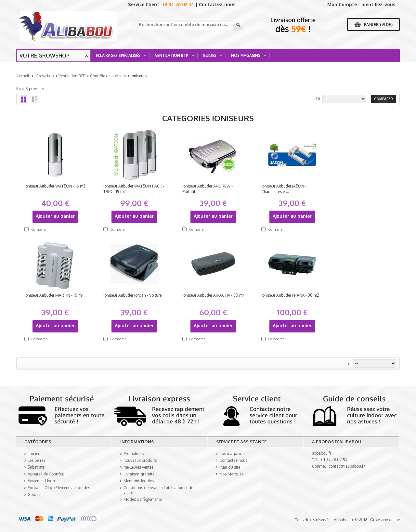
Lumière (34, 454)
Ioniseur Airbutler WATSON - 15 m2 (55, 186)
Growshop (45, 76)
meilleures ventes (138, 467)
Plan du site (230, 467)
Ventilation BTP (172, 57)
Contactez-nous (217, 4)
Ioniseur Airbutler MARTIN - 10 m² (54, 295)
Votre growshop (45, 56)
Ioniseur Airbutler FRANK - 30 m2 (290, 295)
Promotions (134, 454)
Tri (318, 99)
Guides (210, 57)
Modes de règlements (143, 499)
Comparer (39, 229)
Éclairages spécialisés (119, 57)
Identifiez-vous (378, 4)
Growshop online (385, 520)
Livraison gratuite (139, 474)
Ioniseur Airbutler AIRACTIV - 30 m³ (213, 295)
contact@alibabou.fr (347, 466)
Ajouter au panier (55, 216)
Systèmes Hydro (42, 481)
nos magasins (232, 454)
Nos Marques (231, 474)
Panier (378, 25)
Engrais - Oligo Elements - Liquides (59, 488)
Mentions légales (139, 481)
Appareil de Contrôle (46, 474)
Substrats (36, 467)
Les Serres (36, 460)
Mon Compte (342, 4)
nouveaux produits (140, 460)
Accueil (23, 76)
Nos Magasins (247, 57)
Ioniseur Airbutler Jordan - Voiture (132, 295)
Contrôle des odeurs (108, 76)
